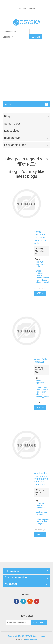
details (40, 293)
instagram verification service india (41, 505)
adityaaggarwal (42, 282)
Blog (13, 171)
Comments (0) (39, 288)
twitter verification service (40, 273)
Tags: (38, 259)
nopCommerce (31, 639)
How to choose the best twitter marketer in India (40, 238)
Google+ (37, 601)
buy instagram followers (42, 513)
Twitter (23, 601)
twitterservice (43, 278)
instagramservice (43, 519)
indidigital (40, 524)
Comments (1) (39, 402)
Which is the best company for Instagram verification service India (41, 479)
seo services (43, 390)
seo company (41, 387)
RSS (30, 601)
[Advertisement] (26, 73)
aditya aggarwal (40, 382)
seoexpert (42, 392)
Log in (32, 8)
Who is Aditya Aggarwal (41, 360)
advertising (42, 280)
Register (22, 8)
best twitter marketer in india (41, 264)
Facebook (16, 601)
